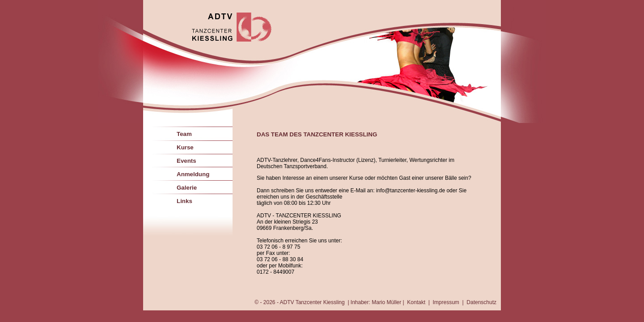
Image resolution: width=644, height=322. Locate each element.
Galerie (187, 188)
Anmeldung (193, 174)
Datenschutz (481, 302)
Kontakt (416, 302)
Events (186, 161)
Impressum (446, 302)
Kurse (185, 147)
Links (184, 201)
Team (184, 134)
